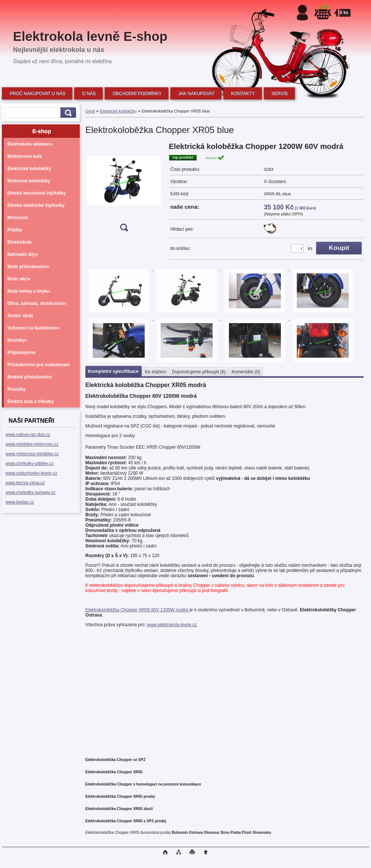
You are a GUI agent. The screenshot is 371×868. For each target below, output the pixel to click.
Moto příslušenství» (28, 267)
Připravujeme (22, 352)
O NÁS (89, 94)
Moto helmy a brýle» (29, 291)
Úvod (90, 111)
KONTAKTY (243, 94)
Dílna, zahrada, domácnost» (37, 303)
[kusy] (297, 248)
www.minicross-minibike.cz (32, 454)
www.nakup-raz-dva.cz (28, 435)
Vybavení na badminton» (34, 328)
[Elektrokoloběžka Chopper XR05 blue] (124, 189)
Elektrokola (19, 242)
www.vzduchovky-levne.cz (31, 473)
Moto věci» (19, 279)
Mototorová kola (25, 156)
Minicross (18, 218)
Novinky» (17, 340)
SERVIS (280, 94)
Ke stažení (156, 372)
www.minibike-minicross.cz (32, 444)
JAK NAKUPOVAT (196, 94)
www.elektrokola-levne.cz (172, 625)
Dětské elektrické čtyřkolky (36, 205)
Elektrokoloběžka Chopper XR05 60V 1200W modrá (137, 610)
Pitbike (15, 230)
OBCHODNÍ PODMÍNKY (137, 94)
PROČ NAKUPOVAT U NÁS (37, 94)
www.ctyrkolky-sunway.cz (30, 492)
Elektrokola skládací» (30, 144)
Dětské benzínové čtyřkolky (37, 193)
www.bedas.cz (20, 502)
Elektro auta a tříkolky (31, 402)
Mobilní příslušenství (29, 377)
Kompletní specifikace (113, 371)
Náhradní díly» (23, 254)
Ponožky (17, 389)
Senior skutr (20, 316)
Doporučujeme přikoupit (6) (199, 372)
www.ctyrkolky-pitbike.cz (29, 464)
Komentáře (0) (246, 372)
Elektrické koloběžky (29, 169)
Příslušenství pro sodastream (39, 365)
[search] (67, 113)
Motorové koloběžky (29, 181)
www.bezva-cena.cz (25, 483)
